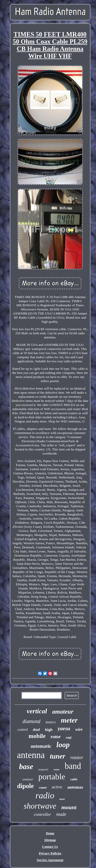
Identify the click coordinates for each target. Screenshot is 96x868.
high (49, 730)
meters (51, 722)
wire (79, 729)
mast (62, 799)
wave (57, 769)
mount (69, 807)
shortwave (40, 806)
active (57, 787)
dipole (25, 786)
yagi (69, 737)
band (73, 766)
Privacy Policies (50, 853)
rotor (56, 737)
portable (52, 777)
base (26, 766)
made (61, 814)
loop (63, 745)
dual (36, 730)
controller (42, 814)
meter (69, 720)
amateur (63, 712)
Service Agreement (50, 860)
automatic (41, 746)
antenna (31, 755)
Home (50, 833)
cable (74, 779)
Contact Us (50, 847)
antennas (75, 787)
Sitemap (50, 840)
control (23, 730)
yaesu (64, 728)
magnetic (43, 769)
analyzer (28, 779)
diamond (31, 721)
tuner (58, 756)
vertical (37, 711)
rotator (77, 758)
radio (45, 795)
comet (43, 788)
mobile (37, 736)
